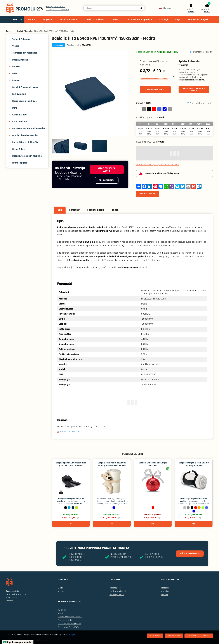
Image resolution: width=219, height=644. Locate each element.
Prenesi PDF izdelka (70, 432)
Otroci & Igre (19, 149)
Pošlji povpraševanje (188, 554)
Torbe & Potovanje (21, 39)
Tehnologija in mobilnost (25, 53)
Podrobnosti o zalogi (203, 52)
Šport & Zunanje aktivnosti (26, 87)
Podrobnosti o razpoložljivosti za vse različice (157, 165)
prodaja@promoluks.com (61, 11)
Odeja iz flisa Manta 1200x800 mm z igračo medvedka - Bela (112, 465)
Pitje (15, 74)
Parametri (76, 210)
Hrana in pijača (20, 163)
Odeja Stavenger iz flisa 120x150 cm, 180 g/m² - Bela (194, 465)
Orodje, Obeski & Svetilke (25, 135)
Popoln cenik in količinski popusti (154, 79)
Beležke (16, 67)
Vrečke (16, 46)
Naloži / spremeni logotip (106, 170)
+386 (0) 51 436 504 (59, 8)
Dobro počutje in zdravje (24, 101)
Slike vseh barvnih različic (201, 103)
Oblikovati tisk (106, 181)
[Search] (144, 9)
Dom (15, 108)
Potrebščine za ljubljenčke (25, 142)
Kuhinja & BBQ (19, 115)
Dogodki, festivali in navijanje (27, 156)
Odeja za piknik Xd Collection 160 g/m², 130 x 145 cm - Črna (71, 465)
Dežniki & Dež (19, 94)
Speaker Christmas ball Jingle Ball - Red (153, 465)
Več (71, 525)
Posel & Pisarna (20, 60)
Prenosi (117, 210)
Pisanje (16, 80)
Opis (60, 210)
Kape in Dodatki (20, 122)
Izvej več (73, 635)
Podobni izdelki (97, 210)
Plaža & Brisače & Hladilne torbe (29, 128)
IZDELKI (14, 22)
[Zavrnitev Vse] (174, 636)
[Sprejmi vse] (155, 636)
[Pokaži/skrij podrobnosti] (199, 636)
